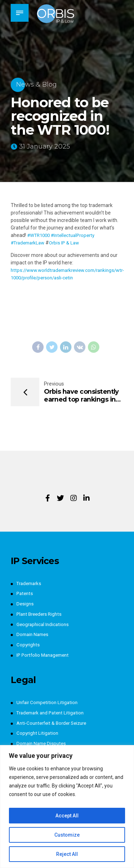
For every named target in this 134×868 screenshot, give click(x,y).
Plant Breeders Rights (41, 614)
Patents (25, 594)
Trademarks (30, 584)
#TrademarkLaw (30, 243)
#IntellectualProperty (78, 235)
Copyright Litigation (38, 733)
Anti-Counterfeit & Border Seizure (55, 723)
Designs (25, 604)
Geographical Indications (44, 624)
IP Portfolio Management (45, 655)
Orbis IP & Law (69, 243)
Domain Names (34, 635)
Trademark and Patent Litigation (53, 713)
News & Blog (36, 84)
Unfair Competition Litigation (49, 703)
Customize (67, 835)
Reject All (67, 854)
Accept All (67, 816)
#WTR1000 (40, 235)
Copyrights (29, 645)
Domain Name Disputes (43, 744)
